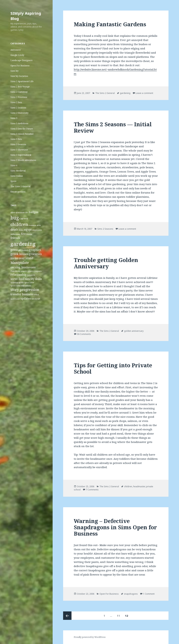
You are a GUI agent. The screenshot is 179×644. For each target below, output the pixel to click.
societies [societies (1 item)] (14, 283)
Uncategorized (18, 192)
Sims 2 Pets (16, 102)
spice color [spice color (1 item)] (29, 283)
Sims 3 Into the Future (22, 129)
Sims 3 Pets (16, 139)
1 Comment (149, 594)
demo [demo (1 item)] (21, 230)
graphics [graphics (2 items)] (35, 250)
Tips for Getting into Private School (113, 368)
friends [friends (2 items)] (15, 238)
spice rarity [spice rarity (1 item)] (16, 286)
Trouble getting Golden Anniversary (106, 263)
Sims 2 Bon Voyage (20, 87)
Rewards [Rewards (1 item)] (31, 275)
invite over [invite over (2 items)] (18, 258)
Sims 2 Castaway (19, 92)
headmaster (139, 486)
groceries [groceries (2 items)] (35, 254)
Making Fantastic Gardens (110, 24)
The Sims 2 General (20, 186)
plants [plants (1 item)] (31, 271)
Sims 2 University (19, 113)
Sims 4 (14, 165)
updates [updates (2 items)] (26, 298)
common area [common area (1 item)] (35, 225)
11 (119, 614)
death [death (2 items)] (14, 230)
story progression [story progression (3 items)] (25, 290)
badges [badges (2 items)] (33, 212)
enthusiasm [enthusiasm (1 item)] (15, 234)
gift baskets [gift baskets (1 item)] (23, 250)
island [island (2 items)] (29, 258)
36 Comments (84, 334)
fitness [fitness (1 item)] (29, 234)
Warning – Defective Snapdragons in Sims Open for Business (115, 527)
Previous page (67, 616)
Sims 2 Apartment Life (22, 81)
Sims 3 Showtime (19, 150)
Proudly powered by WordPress (90, 637)
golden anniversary (134, 331)
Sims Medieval (18, 171)
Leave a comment (144, 93)
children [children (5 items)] (19, 224)
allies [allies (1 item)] (13, 212)
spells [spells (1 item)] (21, 283)
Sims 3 (14, 118)
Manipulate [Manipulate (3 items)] (20, 263)
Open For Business (20, 66)
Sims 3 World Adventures (23, 160)
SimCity (15, 71)
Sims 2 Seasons (18, 108)
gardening (125, 93)
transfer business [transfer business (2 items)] (22, 294)
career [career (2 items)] (24, 218)
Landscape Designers (22, 60)
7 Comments (92, 490)
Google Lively (17, 55)
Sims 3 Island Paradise (22, 134)
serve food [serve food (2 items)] (17, 279)
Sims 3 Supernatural (21, 155)
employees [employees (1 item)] (37, 230)
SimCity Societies (19, 76)
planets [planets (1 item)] (24, 271)
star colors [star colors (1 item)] (26, 286)
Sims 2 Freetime (19, 97)
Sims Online (17, 176)
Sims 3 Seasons (18, 144)
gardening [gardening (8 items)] (23, 244)
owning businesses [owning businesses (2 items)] (23, 267)
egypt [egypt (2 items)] (28, 230)
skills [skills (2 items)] (38, 279)
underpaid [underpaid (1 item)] (15, 299)
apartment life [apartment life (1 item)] (22, 212)
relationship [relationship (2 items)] (19, 275)
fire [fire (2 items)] (23, 234)
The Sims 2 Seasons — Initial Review (113, 127)
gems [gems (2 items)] (14, 250)
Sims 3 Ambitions (19, 123)
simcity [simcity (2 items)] (30, 279)
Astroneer (16, 50)
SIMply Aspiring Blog (26, 16)
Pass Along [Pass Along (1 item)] (15, 271)
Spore (13, 181)
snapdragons (131, 594)
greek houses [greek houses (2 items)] (19, 254)
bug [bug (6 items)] (15, 218)
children (128, 486)
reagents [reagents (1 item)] (38, 271)
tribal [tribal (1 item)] (36, 295)
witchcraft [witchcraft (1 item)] (36, 299)
